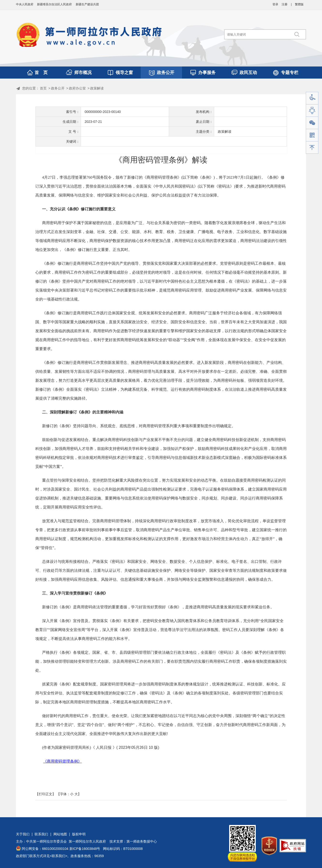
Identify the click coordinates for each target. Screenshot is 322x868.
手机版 (312, 135)
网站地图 (60, 834)
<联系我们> (59, 856)
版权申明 (79, 834)
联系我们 (41, 834)
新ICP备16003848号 (85, 849)
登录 (275, 4)
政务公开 (166, 73)
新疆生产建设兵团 (87, 4)
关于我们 (23, 834)
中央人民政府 (25, 4)
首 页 (41, 73)
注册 (285, 4)
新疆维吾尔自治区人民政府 (54, 4)
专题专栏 (290, 73)
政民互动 (248, 73)
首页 (43, 88)
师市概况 (83, 73)
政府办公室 (77, 88)
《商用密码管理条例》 (62, 761)
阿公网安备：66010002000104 (45, 849)
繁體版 (299, 4)
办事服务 (207, 73)
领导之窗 (124, 73)
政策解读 (97, 88)
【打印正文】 (45, 794)
